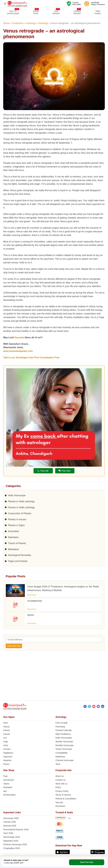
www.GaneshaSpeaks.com (18, 351)
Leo (5, 738)
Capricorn (8, 757)
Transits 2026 (10, 822)
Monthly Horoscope (65, 745)
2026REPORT (56, 12)
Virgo (6, 742)
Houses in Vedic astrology (21, 507)
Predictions (18, 23)
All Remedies (9, 795)
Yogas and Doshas (18, 561)
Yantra (6, 784)
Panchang (60, 727)
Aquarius (7, 760)
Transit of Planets (17, 543)
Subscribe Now (14, 646)
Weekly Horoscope (64, 742)
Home (6, 23)
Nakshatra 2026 (11, 841)
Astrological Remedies (19, 555)
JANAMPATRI (36, 12)
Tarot (58, 764)
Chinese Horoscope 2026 (15, 844)
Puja (5, 776)
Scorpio (7, 749)
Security (59, 802)
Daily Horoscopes (64, 738)
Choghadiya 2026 (11, 848)
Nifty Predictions (63, 734)
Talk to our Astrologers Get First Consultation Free (31, 358)
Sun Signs (9, 717)
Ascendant (13, 531)
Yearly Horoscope (64, 749)
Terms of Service (63, 795)
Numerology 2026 (12, 837)
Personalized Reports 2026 (16, 830)
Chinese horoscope (65, 760)
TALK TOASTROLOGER (13, 12)
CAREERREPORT (77, 12)
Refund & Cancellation (66, 799)
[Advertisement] (54, 677)
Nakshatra (13, 537)
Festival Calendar (64, 730)
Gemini (7, 730)
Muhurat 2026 (10, 826)
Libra (6, 745)
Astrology (31, 23)
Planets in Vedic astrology (21, 501)
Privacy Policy (62, 791)
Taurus (6, 727)
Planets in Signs (16, 525)
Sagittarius (8, 753)
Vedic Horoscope (17, 495)
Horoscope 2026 (11, 818)
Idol (5, 791)
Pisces (6, 764)
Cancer (7, 734)
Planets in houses (17, 519)
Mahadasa (13, 549)
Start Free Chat (87, 862)
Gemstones (9, 780)
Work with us (61, 784)
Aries (6, 723)
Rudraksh (8, 787)
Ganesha (19, 337)
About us (60, 776)
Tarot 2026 (8, 833)
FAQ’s (58, 787)
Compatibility (61, 753)
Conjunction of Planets (20, 513)
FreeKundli (98, 12)
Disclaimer (60, 806)
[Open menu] (5, 4)
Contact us (60, 780)
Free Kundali (61, 723)
